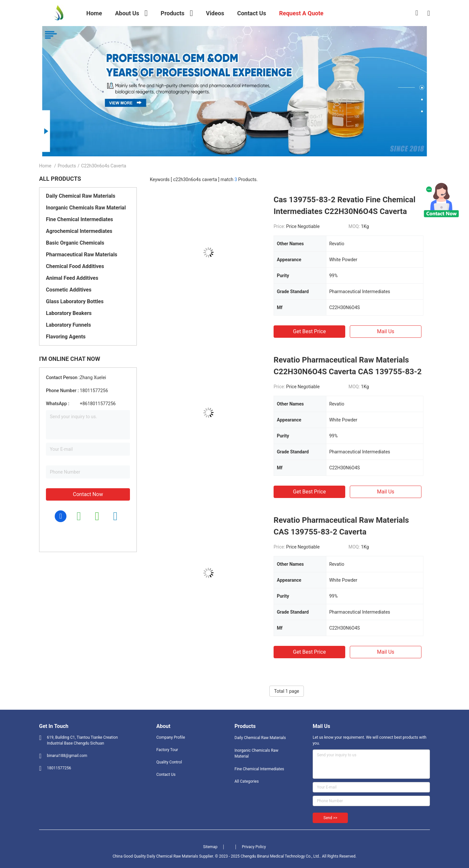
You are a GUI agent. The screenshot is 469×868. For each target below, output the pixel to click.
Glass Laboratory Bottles (75, 301)
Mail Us (385, 331)
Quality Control (169, 762)
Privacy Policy (254, 847)
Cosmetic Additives (69, 290)
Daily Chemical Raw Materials (81, 196)
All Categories (247, 781)
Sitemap (210, 847)
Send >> (330, 818)
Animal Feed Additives (72, 278)
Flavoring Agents (66, 337)
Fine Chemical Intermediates (79, 219)
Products (67, 166)
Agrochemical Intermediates (79, 231)
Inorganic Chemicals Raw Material (86, 208)
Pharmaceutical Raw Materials (82, 255)
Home (45, 166)
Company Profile (171, 737)
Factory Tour (167, 750)
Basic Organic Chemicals (75, 243)
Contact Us (166, 775)
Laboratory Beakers (69, 313)
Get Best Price (310, 331)
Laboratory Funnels (68, 325)
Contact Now (88, 494)
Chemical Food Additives (75, 266)
